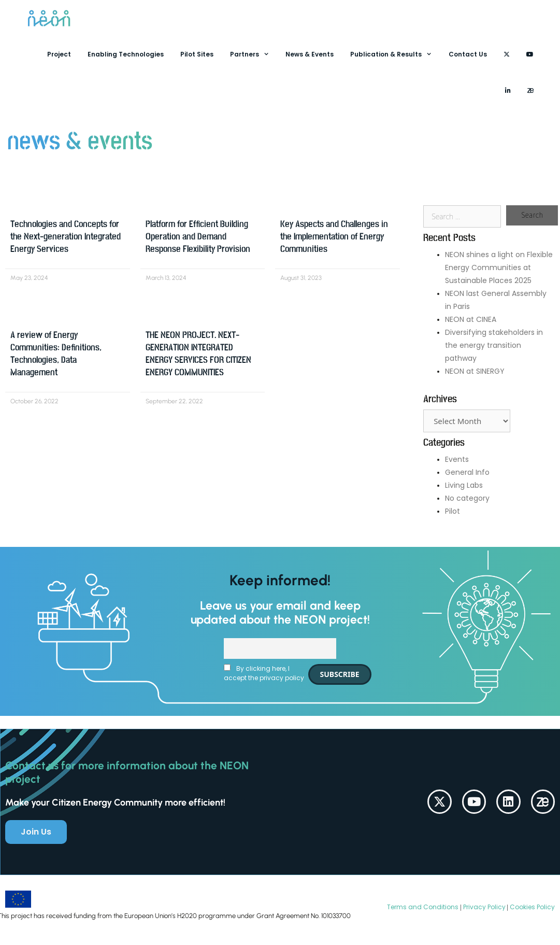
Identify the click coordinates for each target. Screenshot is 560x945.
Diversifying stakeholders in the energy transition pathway (494, 345)
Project (59, 54)
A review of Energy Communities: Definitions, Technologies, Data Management (56, 354)
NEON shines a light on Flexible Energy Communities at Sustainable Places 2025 (499, 267)
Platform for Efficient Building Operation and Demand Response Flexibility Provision (198, 237)
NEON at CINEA (471, 319)
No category (467, 498)
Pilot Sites (197, 54)
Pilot (453, 511)
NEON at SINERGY (475, 371)
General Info (467, 472)
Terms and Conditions (423, 907)
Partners (254, 54)
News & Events (310, 54)
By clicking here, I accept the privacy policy (264, 673)
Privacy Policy (484, 907)
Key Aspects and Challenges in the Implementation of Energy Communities (334, 237)
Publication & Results (395, 54)
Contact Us (468, 54)
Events (457, 459)
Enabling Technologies (126, 54)
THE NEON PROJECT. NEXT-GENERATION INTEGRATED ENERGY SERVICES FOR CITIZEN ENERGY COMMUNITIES (198, 354)
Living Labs (464, 485)
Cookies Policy (532, 907)
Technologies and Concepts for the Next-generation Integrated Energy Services (66, 237)
